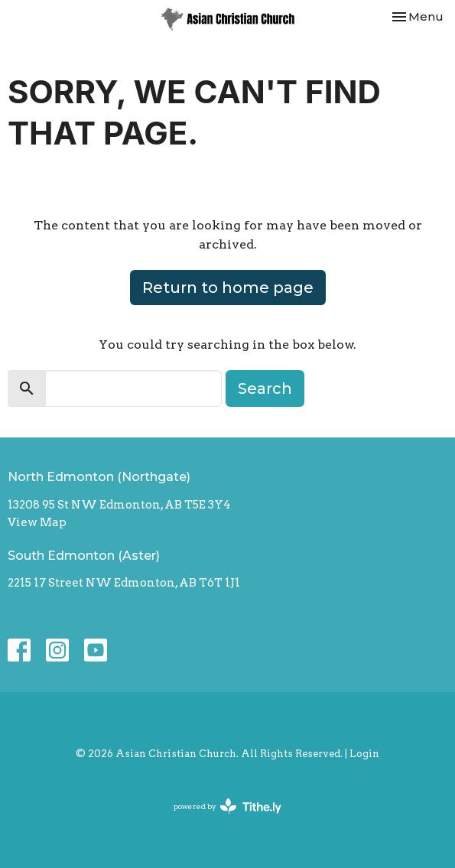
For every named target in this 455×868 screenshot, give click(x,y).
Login (364, 754)
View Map (37, 522)
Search (265, 388)
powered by (227, 806)
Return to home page (228, 288)
